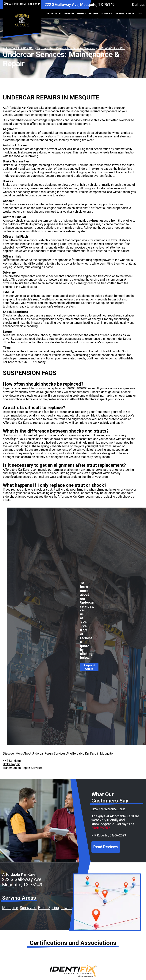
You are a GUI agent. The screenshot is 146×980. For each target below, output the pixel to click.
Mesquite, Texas (115, 809)
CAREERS (119, 13)
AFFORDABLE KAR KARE (18, 48)
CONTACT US (134, 13)
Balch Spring (48, 908)
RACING (93, 13)
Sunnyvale (28, 908)
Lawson (67, 908)
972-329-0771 (28, 362)
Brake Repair (11, 764)
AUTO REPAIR (67, 13)
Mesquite (10, 908)
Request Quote (89, 667)
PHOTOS (81, 13)
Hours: (22, 4)
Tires (95, 809)
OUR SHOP (51, 13)
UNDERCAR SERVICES (111, 48)
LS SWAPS (106, 13)
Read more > (101, 828)
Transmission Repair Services (23, 768)
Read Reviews (106, 847)
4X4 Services (12, 761)
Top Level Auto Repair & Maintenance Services (66, 48)
